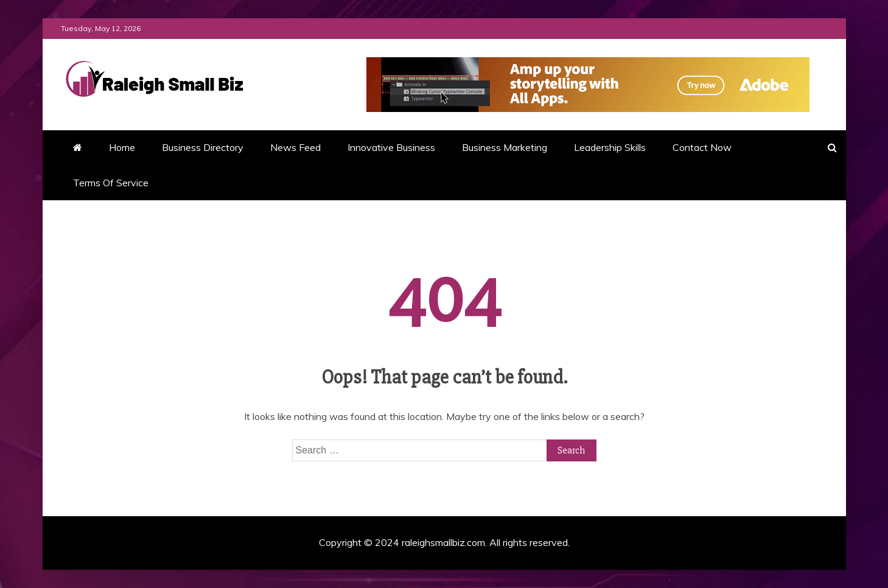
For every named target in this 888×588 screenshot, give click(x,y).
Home (122, 147)
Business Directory (203, 147)
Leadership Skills (610, 147)
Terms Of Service (111, 183)
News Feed (295, 147)
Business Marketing (505, 147)
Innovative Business (391, 147)
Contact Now (702, 147)
